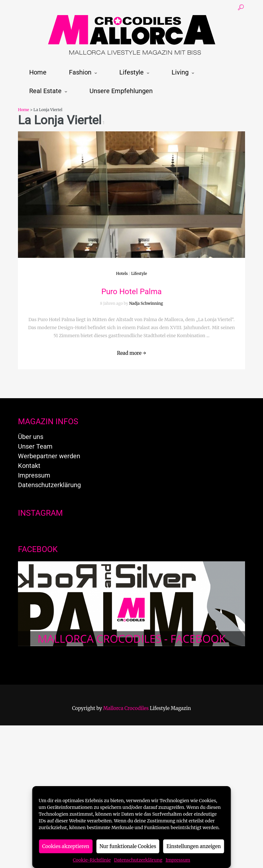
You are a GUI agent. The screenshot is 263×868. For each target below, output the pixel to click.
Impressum (178, 860)
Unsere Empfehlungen (121, 91)
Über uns (31, 437)
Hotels (122, 273)
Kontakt (29, 466)
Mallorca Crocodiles (126, 708)
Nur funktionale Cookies (128, 846)
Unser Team (35, 446)
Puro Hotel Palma (131, 292)
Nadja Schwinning (146, 303)
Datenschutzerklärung (138, 860)
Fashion (80, 72)
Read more (132, 353)
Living (180, 72)
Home (38, 72)
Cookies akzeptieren (66, 846)
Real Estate (45, 91)
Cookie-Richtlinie (92, 860)
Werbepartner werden (49, 456)
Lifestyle (131, 72)
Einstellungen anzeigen (194, 846)
